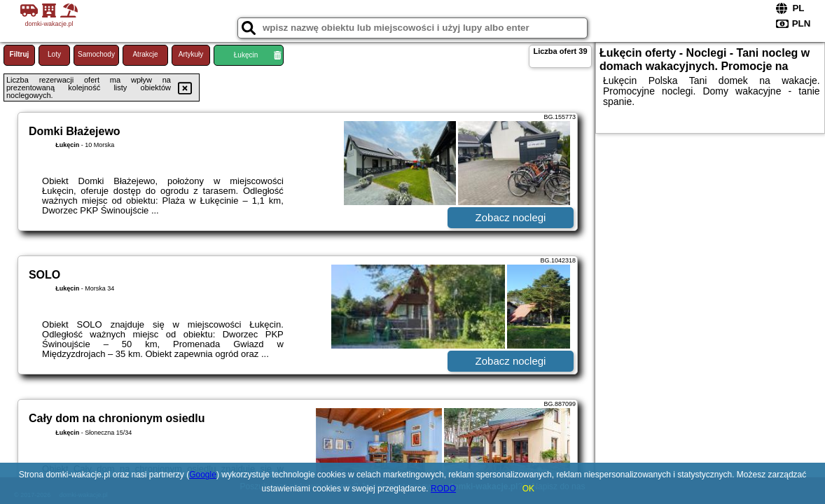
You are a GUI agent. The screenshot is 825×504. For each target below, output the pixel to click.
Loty (54, 54)
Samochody (96, 54)
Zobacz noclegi (511, 217)
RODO (443, 489)
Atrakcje (145, 54)
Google (203, 475)
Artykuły (191, 54)
